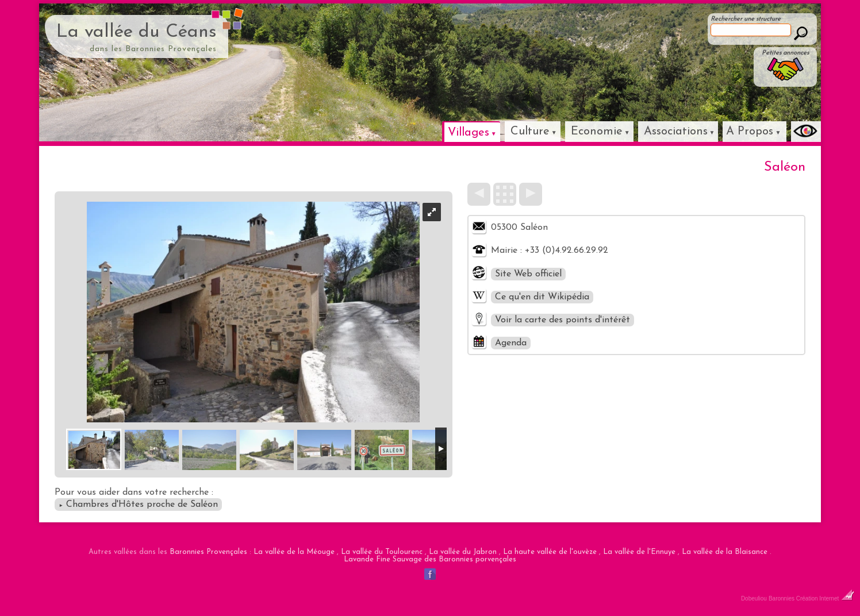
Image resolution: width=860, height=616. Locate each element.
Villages (469, 133)
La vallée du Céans (137, 32)
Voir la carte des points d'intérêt (563, 320)
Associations (676, 132)
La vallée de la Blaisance (725, 552)
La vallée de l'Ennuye (639, 552)
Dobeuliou (754, 598)
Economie (597, 132)
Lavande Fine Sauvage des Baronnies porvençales (430, 559)
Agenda (511, 343)
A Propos (750, 132)
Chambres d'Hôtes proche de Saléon (138, 505)
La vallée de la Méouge (294, 552)
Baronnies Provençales (208, 552)
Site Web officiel (528, 274)
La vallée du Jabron (463, 552)
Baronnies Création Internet (811, 598)
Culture (530, 132)
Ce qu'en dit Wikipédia (542, 297)
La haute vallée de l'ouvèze (550, 552)
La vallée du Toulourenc (382, 552)
